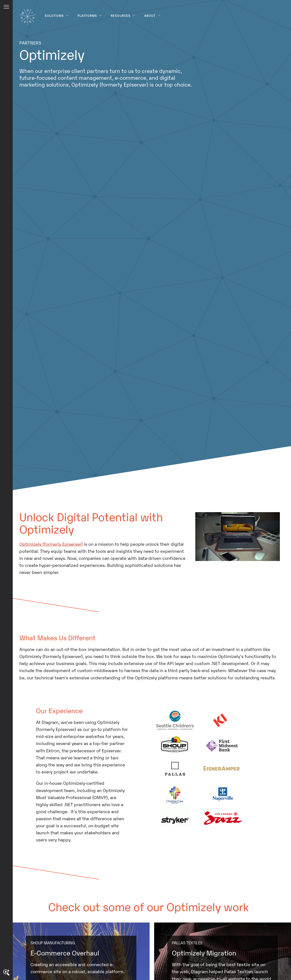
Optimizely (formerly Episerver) (51, 544)
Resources (123, 15)
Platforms (90, 15)
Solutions (57, 15)
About (152, 15)
